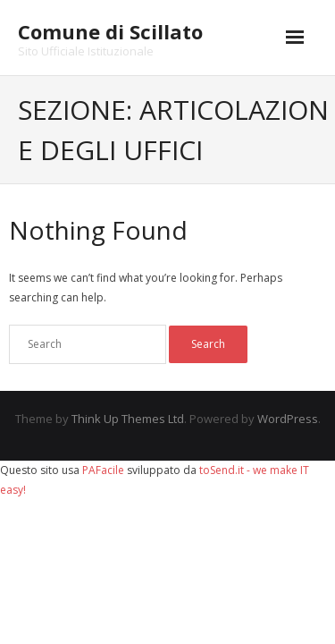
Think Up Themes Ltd (128, 419)
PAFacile (103, 470)
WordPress (288, 419)
